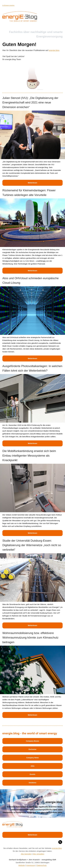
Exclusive (33, 749)
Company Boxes (32, 741)
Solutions (32, 783)
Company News (32, 758)
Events (32, 774)
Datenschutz (42, 865)
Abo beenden (26, 854)
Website (22, 865)
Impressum (31, 865)
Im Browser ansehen (8, 5)
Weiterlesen (32, 183)
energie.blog (54, 50)
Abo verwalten (39, 854)
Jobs (33, 766)
